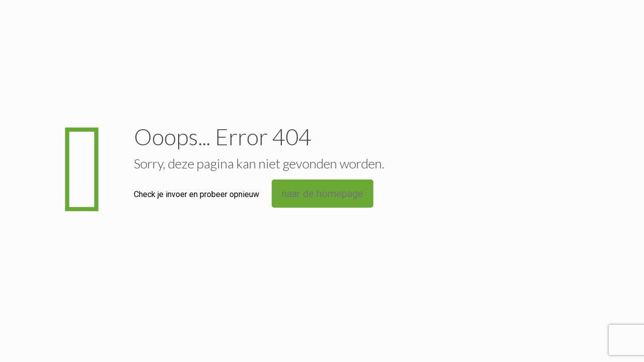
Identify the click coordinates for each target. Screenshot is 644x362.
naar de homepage (323, 194)
